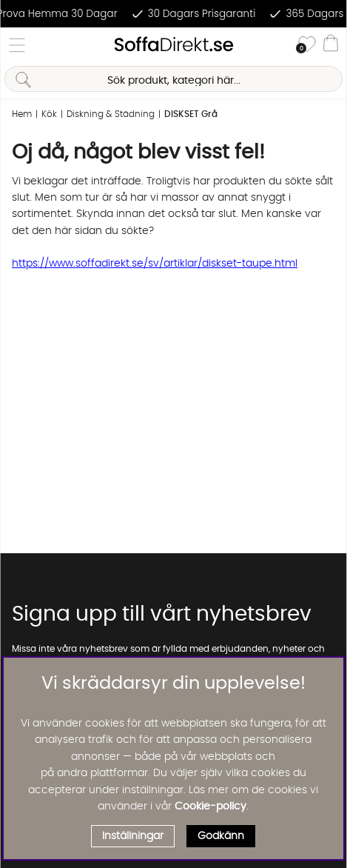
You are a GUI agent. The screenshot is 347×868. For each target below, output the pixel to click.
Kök (49, 114)
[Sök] (173, 79)
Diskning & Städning (111, 114)
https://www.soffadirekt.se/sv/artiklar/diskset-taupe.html (155, 264)
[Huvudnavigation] (17, 45)
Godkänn (221, 836)
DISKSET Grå (191, 114)
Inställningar (133, 836)
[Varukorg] (331, 45)
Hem (22, 114)
